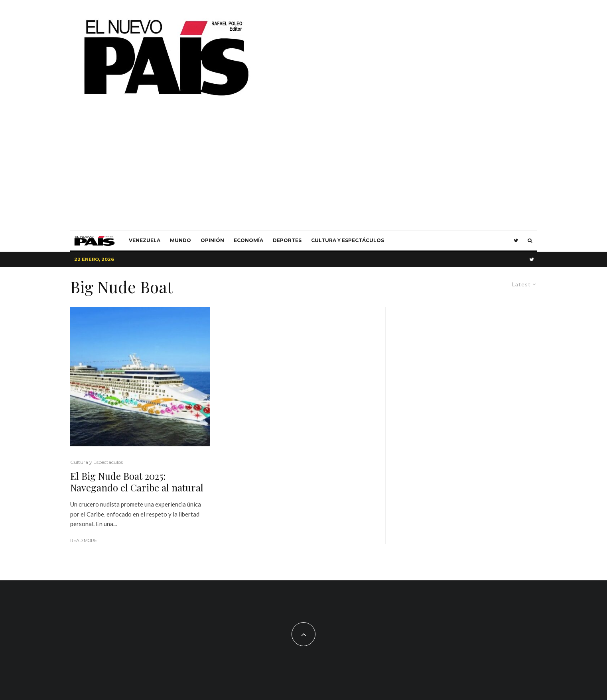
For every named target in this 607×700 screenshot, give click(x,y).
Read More (84, 540)
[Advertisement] (303, 170)
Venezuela (145, 240)
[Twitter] (516, 241)
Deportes (287, 240)
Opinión (212, 240)
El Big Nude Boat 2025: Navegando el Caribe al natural (137, 482)
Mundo (180, 240)
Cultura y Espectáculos (348, 240)
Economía (248, 240)
